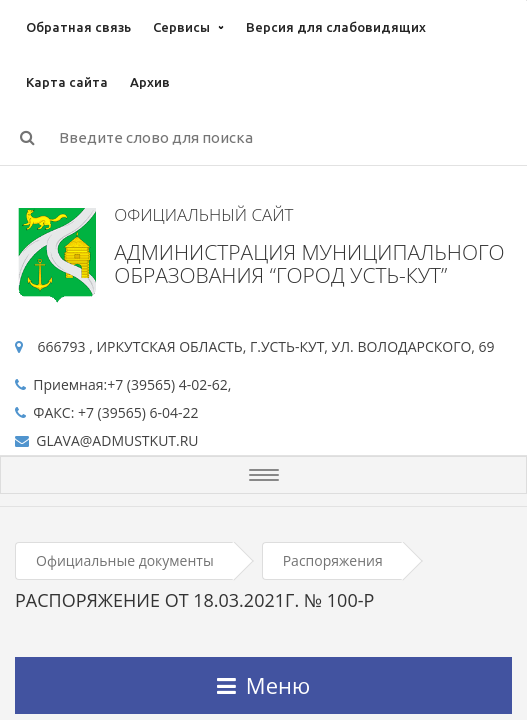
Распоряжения (333, 560)
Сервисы (181, 27)
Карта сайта (67, 82)
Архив (150, 82)
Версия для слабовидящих (336, 27)
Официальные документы (125, 560)
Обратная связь (78, 27)
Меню (263, 685)
